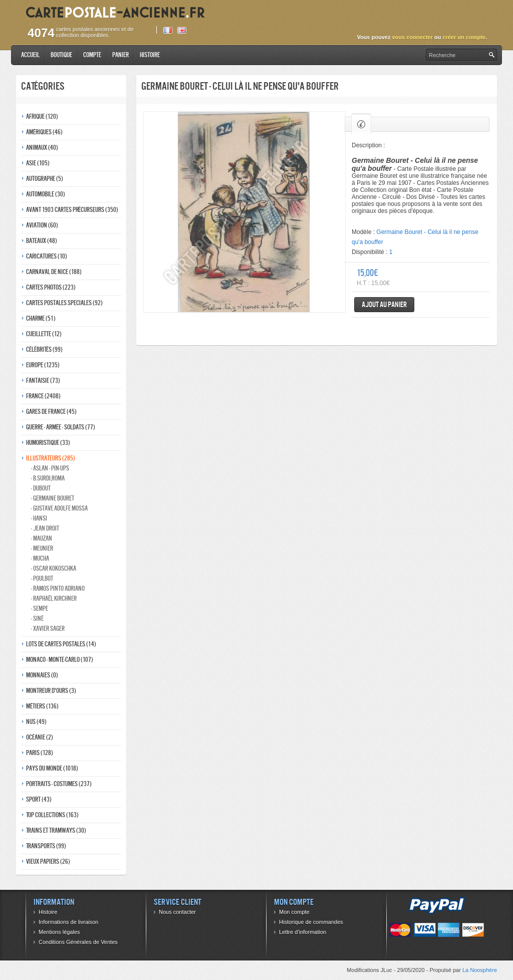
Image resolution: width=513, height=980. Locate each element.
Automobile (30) (46, 194)
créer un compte (464, 37)
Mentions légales (59, 932)
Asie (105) (38, 163)
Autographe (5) (45, 179)
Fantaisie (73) (43, 381)
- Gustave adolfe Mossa (59, 508)
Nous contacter (177, 912)
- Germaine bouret (53, 498)
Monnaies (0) (42, 675)
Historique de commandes (311, 922)
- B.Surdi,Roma (48, 478)
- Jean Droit (45, 528)
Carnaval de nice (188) (54, 272)
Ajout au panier (384, 304)
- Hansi (39, 518)
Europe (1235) (43, 365)
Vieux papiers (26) (48, 862)
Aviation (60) (42, 225)
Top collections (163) (52, 815)
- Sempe (40, 608)
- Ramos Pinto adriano (58, 588)
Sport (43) (39, 799)
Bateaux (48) (42, 241)
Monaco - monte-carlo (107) (60, 660)
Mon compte (294, 912)
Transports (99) (46, 846)
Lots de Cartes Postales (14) (61, 644)
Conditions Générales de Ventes (78, 942)
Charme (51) (41, 318)
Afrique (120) (42, 116)
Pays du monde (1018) (52, 768)
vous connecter (412, 37)
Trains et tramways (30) (56, 830)
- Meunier (42, 548)
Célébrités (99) (44, 349)
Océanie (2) (40, 737)
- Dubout (41, 488)
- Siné (37, 619)
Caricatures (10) (47, 256)
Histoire (150, 55)
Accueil (30, 55)
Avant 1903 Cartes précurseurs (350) (72, 210)
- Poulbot (42, 578)
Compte (92, 55)
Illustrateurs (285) (51, 458)
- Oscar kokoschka (54, 568)
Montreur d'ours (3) (51, 691)
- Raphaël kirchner (54, 598)
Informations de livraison (68, 922)
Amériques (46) (44, 132)
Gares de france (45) (51, 412)
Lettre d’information (303, 932)
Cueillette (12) (44, 334)
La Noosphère (480, 970)
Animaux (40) (42, 148)
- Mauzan (42, 538)
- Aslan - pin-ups (50, 468)
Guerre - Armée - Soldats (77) (61, 427)
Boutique (61, 55)
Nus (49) (36, 722)
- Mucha (40, 558)
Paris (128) (40, 753)
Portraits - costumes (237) (59, 784)
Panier (120, 55)
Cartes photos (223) (51, 287)
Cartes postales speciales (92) (64, 303)
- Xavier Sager (48, 629)
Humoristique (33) (48, 443)
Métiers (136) (42, 706)
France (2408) (43, 396)
